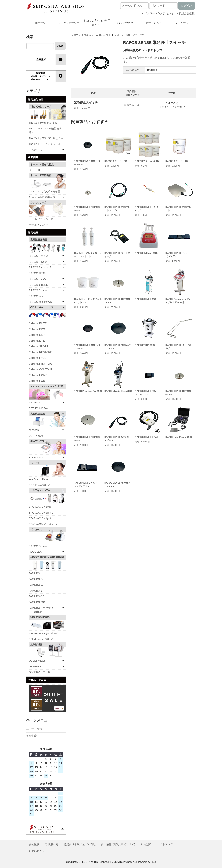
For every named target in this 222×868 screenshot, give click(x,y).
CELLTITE (35, 170)
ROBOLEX (35, 552)
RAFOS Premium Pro (41, 267)
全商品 (75, 35)
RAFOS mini (36, 296)
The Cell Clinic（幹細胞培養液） (45, 131)
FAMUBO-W (36, 585)
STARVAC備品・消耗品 (43, 524)
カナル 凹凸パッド (40, 225)
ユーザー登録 (34, 729)
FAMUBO (34, 573)
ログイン (164, 107)
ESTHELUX (36, 402)
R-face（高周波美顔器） (43, 197)
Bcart (153, 862)
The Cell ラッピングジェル (45, 144)
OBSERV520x (37, 661)
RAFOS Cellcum (39, 290)
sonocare (34, 430)
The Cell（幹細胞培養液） (44, 123)
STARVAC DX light (40, 518)
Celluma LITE (37, 341)
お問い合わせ (125, 23)
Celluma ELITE (38, 323)
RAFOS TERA (37, 273)
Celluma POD (37, 381)
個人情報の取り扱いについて (118, 844)
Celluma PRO (37, 329)
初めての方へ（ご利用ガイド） (97, 23)
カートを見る (154, 23)
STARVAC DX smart (41, 513)
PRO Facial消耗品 (40, 485)
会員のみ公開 (132, 105)
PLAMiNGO (36, 457)
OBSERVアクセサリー (42, 672)
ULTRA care (36, 436)
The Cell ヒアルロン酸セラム (46, 138)
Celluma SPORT (39, 346)
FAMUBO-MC (37, 602)
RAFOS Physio (38, 262)
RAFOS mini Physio (41, 302)
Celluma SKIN (37, 335)
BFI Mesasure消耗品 (41, 639)
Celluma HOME (38, 375)
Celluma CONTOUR (41, 369)
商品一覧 (40, 23)
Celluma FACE (38, 358)
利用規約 (146, 844)
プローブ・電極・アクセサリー (130, 35)
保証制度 (31, 736)
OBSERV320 (37, 666)
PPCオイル (36, 150)
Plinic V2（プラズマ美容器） (46, 191)
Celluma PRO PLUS (41, 364)
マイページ (182, 23)
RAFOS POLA (37, 279)
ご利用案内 (52, 844)
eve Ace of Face (38, 479)
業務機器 (86, 35)
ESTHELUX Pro (38, 408)
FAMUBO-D (36, 579)
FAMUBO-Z (36, 591)
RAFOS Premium (39, 256)
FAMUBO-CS (37, 596)
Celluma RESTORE (40, 352)
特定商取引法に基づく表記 (80, 844)
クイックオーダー (69, 23)
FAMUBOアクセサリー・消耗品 (41, 610)
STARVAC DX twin (40, 507)
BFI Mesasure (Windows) (44, 633)
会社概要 (34, 844)
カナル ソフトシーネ (41, 219)
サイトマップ (165, 844)
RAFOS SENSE (103, 35)
